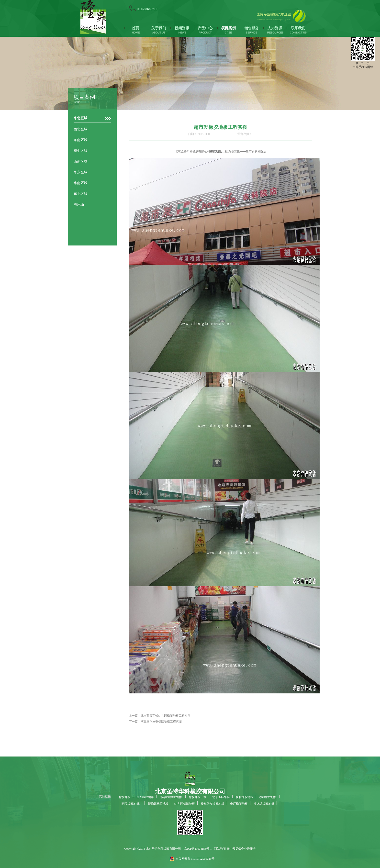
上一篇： (160, 716)
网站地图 (219, 849)
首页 (135, 28)
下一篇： (155, 722)
